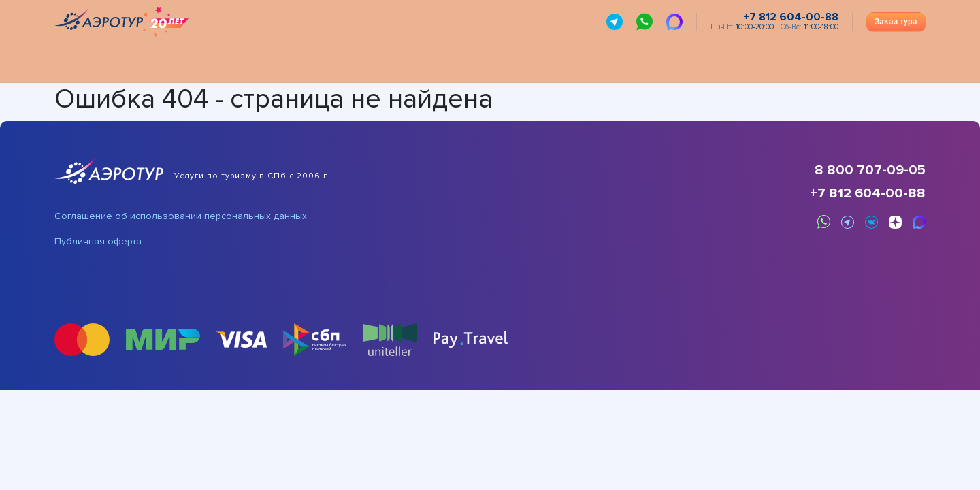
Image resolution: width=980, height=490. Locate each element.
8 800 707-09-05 (870, 170)
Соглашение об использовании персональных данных (181, 216)
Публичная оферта (98, 242)
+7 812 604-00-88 (868, 193)
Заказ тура (896, 22)
